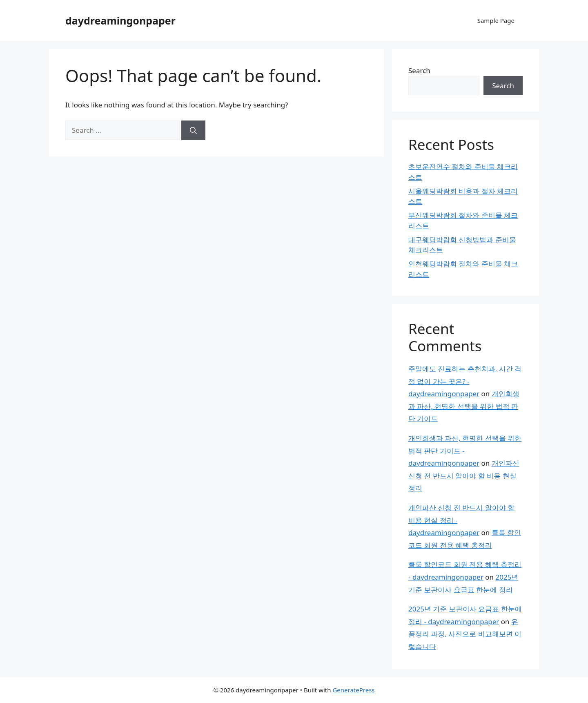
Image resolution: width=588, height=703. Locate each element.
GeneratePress (353, 690)
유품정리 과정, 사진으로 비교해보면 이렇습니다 (465, 634)
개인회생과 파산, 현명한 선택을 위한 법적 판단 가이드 (464, 406)
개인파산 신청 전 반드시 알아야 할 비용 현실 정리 (464, 475)
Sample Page (496, 20)
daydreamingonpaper (120, 20)
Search (419, 70)
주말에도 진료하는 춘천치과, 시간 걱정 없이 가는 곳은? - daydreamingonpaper (465, 381)
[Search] (193, 130)
